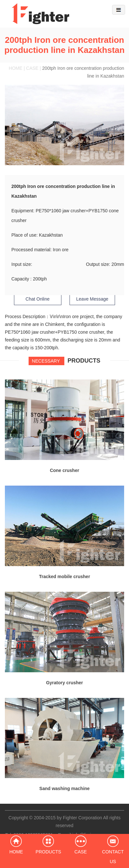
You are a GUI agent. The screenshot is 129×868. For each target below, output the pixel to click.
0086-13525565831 (33, 835)
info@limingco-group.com (98, 835)
